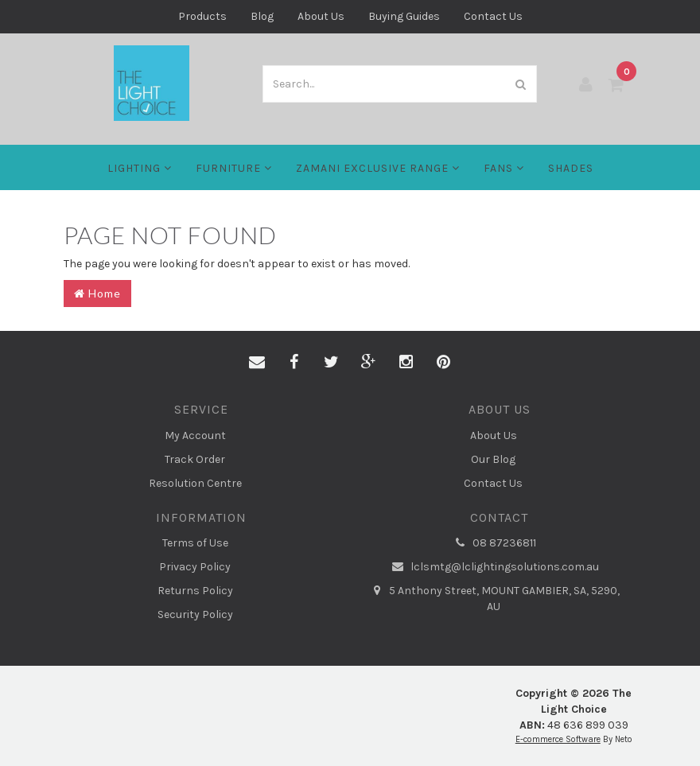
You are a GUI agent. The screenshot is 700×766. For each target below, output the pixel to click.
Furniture (234, 168)
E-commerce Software (558, 739)
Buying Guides (404, 16)
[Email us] (257, 363)
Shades (571, 168)
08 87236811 (493, 543)
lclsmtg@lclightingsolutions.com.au (494, 567)
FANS (504, 168)
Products (202, 16)
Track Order (195, 459)
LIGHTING (140, 168)
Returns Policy (195, 591)
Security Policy (195, 614)
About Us (321, 16)
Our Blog (493, 459)
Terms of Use (195, 543)
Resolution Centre (195, 483)
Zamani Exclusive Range (378, 168)
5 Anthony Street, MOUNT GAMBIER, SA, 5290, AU (493, 598)
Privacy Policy (195, 567)
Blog (262, 16)
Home (97, 293)
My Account (195, 435)
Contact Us (493, 16)
